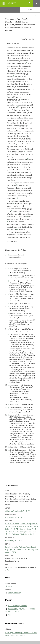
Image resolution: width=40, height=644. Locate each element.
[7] (24, 151)
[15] (17, 229)
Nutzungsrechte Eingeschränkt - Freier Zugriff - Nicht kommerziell (21, 634)
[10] (17, 198)
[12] (12, 211)
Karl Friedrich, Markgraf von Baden (23, 532)
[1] (27, 63)
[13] (27, 216)
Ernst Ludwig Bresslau (29, 524)
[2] (16, 71)
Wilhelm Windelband (13, 511)
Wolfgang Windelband (20, 534)
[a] (21, 99)
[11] (13, 203)
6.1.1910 (18, 541)
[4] (18, 107)
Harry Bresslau (11, 517)
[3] (14, 76)
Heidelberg (10, 541)
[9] (17, 185)
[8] (28, 159)
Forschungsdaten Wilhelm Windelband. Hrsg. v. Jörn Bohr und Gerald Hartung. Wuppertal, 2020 (22, 550)
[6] (16, 141)
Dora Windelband (12, 524)
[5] (28, 125)
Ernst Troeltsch (18, 526)
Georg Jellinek (25, 529)
